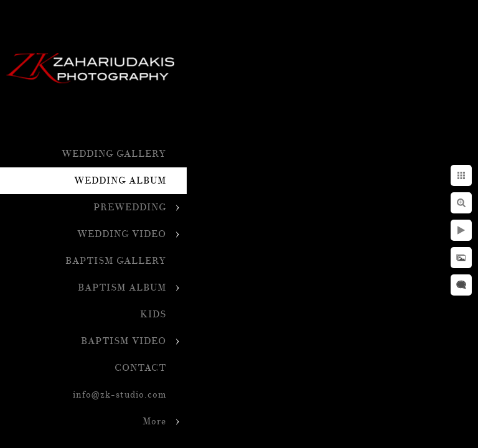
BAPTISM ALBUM (122, 288)
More (154, 422)
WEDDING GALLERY (114, 154)
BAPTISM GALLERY (116, 261)
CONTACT (140, 368)
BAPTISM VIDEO (124, 341)
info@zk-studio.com (119, 395)
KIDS (153, 315)
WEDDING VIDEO (122, 234)
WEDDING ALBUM (120, 181)
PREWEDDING (130, 208)
